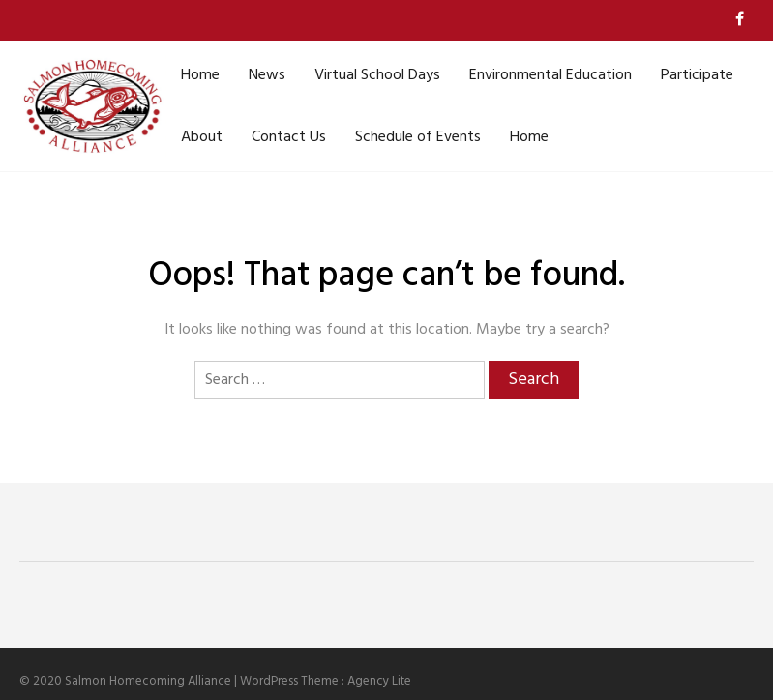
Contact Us (289, 137)
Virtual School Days (377, 75)
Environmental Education (550, 75)
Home (200, 75)
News (267, 75)
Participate (697, 75)
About (202, 137)
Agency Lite (379, 681)
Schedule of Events (418, 137)
